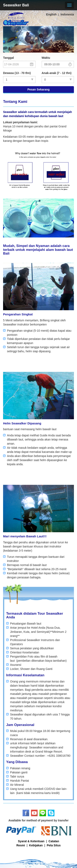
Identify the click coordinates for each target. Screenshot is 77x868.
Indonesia (67, 14)
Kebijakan (36, 845)
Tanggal (9, 58)
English (51, 14)
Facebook (26, 813)
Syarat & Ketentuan (31, 841)
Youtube (34, 813)
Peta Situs (54, 845)
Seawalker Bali (16, 5)
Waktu (46, 58)
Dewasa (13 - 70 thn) (17, 73)
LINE (43, 813)
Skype (51, 813)
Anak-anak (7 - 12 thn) (57, 73)
